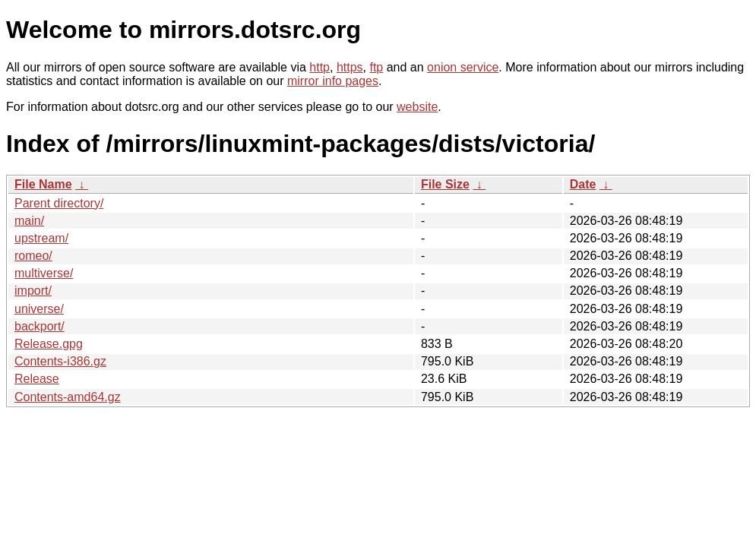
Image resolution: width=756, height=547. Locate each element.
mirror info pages (333, 81)
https (350, 67)
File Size (445, 184)
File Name (43, 184)
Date (583, 184)
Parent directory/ (59, 203)
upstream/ (41, 238)
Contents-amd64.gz (68, 397)
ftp (376, 67)
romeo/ (33, 256)
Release (37, 379)
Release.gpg (49, 344)
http (319, 67)
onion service (463, 67)
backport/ (40, 326)
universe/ (39, 309)
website (417, 107)
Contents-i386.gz (60, 361)
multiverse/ (44, 273)
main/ (29, 221)
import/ (33, 291)
